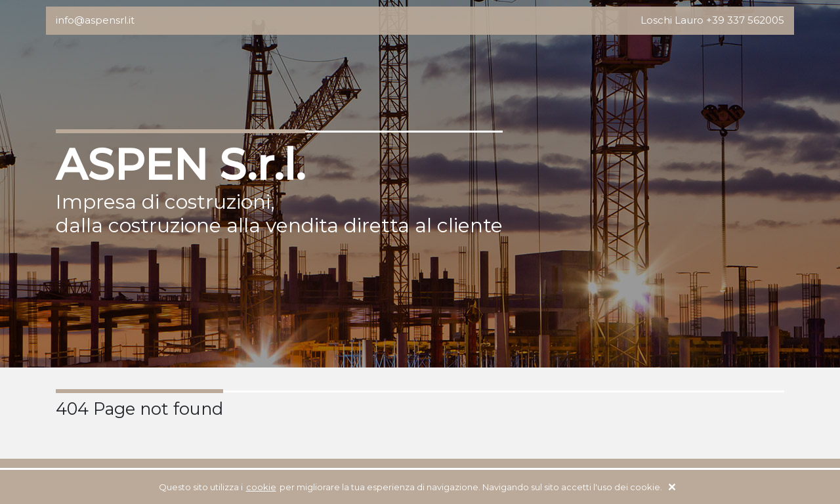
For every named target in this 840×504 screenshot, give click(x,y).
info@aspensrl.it (95, 20)
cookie (261, 487)
